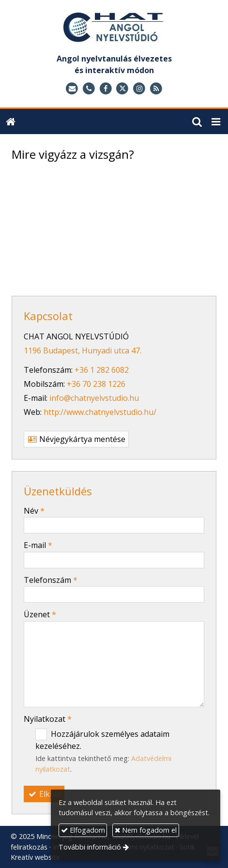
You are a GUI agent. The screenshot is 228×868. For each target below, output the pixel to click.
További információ (90, 847)
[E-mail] (72, 89)
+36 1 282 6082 (102, 370)
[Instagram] (139, 89)
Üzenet (40, 614)
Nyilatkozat (48, 719)
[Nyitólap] (114, 29)
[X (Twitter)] (123, 89)
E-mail (38, 545)
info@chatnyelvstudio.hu (94, 398)
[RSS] (156, 89)
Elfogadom (83, 830)
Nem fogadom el (146, 830)
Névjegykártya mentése (76, 439)
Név (34, 511)
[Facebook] (106, 89)
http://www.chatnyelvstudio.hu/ (100, 412)
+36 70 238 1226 (96, 384)
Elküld (44, 794)
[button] (216, 122)
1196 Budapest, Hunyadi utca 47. (83, 350)
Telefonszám (51, 580)
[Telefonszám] (89, 89)
